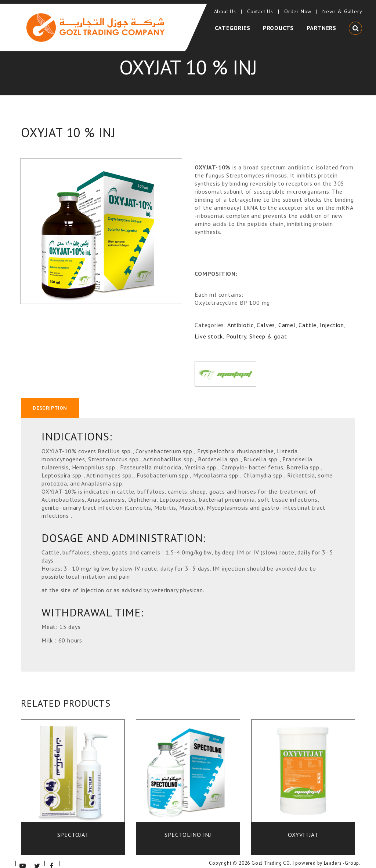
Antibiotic (241, 317)
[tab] (50, 400)
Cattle (308, 317)
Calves (266, 317)
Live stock (209, 328)
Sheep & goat (268, 328)
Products (280, 23)
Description (50, 400)
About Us (226, 7)
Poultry (236, 328)
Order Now (299, 7)
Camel (287, 317)
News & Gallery (341, 7)
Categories (236, 23)
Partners (321, 23)
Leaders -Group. (342, 856)
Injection (332, 317)
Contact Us (261, 7)
